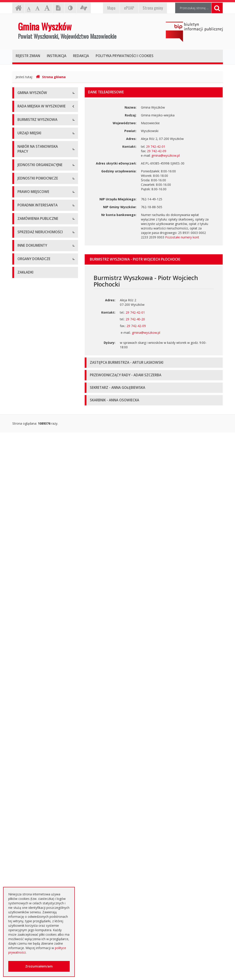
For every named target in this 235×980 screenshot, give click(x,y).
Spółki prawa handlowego (36, 387)
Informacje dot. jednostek (36, 441)
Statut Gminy (27, 464)
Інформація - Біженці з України (41, 883)
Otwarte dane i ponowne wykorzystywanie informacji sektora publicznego (38, 824)
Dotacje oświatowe (32, 838)
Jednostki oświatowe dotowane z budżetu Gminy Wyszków (42, 871)
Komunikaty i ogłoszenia (35, 789)
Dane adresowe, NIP (33, 255)
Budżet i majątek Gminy (35, 489)
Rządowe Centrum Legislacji (38, 593)
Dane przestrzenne (31, 539)
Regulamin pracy (29, 295)
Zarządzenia (26, 201)
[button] (154, 259)
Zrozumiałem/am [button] (39, 966)
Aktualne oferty (29, 690)
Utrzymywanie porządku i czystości (43, 509)
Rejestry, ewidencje (32, 724)
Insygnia (23, 134)
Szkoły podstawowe (32, 357)
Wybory (23, 519)
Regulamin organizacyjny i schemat (43, 265)
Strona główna (51, 77)
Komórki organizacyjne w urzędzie (42, 285)
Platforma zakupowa (33, 667)
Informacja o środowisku (36, 754)
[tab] (154, 259)
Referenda (25, 529)
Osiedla (23, 431)
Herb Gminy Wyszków (33, 114)
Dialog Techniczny (31, 637)
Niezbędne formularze (34, 333)
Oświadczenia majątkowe (36, 764)
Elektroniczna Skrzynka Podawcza (42, 583)
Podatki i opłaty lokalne (34, 499)
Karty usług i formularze (35, 573)
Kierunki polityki (29, 744)
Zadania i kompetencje (34, 191)
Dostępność (26, 144)
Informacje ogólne (31, 104)
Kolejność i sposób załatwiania (40, 563)
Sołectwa (24, 421)
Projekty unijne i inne (33, 734)
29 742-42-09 (157, 151)
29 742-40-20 (135, 319)
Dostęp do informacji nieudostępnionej (33, 777)
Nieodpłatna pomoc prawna (38, 848)
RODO (22, 858)
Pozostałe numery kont (182, 237)
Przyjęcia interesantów (34, 221)
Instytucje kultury (30, 377)
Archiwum (25, 627)
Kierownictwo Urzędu (33, 275)
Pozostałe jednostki (32, 397)
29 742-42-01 (156, 147)
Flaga (21, 124)
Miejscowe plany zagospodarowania (31, 477)
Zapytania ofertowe (32, 657)
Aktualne (24, 617)
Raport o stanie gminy (33, 231)
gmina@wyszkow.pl (166, 155)
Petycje (23, 809)
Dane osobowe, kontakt (35, 181)
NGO (21, 799)
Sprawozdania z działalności (38, 211)
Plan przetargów (29, 647)
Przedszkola (26, 367)
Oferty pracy (26, 323)
